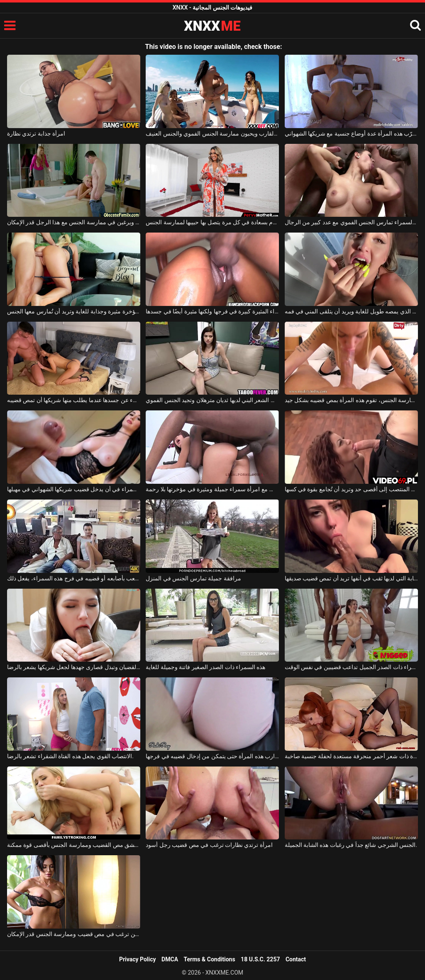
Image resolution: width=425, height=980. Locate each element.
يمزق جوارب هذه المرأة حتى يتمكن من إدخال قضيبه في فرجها (212, 756)
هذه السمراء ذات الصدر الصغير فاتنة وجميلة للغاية (205, 667)
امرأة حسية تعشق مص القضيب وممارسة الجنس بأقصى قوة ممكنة (74, 845)
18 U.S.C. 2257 (260, 959)
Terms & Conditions (210, 959)
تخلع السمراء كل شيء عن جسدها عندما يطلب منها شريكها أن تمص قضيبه (74, 400)
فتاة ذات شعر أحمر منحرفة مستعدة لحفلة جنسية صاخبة (351, 756)
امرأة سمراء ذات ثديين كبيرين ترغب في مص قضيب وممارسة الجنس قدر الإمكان (74, 934)
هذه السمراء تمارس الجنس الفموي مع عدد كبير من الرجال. (351, 222)
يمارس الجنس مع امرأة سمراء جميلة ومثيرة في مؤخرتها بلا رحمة (212, 489)
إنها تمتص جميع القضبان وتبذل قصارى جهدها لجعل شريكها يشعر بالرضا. (74, 667)
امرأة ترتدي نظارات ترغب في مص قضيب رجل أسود (209, 845)
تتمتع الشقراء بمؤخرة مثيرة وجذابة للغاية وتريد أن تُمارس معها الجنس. (74, 311)
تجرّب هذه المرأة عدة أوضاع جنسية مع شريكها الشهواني (351, 133)
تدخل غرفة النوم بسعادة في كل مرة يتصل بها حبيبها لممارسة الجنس (212, 222)
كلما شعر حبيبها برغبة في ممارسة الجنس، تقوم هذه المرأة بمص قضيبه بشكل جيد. (351, 400)
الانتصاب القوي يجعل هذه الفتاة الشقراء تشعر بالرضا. (70, 756)
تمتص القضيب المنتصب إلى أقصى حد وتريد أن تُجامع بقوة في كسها (351, 489)
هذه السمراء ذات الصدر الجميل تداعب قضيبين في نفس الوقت (351, 667)
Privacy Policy (138, 959)
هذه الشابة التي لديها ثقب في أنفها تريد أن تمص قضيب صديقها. (351, 578)
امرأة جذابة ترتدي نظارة (36, 133)
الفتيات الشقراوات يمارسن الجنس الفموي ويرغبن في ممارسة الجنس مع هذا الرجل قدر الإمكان (74, 222)
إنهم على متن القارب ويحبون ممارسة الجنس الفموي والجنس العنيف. (212, 133)
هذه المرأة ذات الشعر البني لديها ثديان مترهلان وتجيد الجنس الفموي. (212, 400)
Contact (296, 959)
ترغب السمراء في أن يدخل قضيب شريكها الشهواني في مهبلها (74, 489)
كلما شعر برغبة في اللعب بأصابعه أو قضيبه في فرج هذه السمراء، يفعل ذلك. (74, 578)
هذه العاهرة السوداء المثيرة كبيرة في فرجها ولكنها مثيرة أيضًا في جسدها (212, 311)
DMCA (170, 959)
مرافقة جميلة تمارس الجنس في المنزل (193, 578)
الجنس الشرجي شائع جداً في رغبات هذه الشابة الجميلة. (351, 845)
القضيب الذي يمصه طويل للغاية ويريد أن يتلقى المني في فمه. (351, 311)
